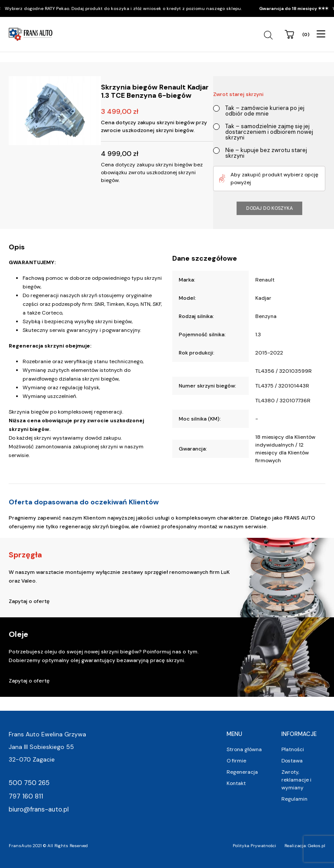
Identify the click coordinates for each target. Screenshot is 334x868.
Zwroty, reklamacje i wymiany (296, 780)
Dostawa (292, 761)
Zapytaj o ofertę (29, 601)
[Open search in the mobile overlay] (269, 35)
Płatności (293, 749)
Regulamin (294, 799)
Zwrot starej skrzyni (238, 94)
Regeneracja (242, 772)
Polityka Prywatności (254, 846)
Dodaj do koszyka (269, 208)
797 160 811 (26, 796)
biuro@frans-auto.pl (39, 809)
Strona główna (244, 749)
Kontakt (236, 783)
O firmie (236, 761)
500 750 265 (29, 783)
